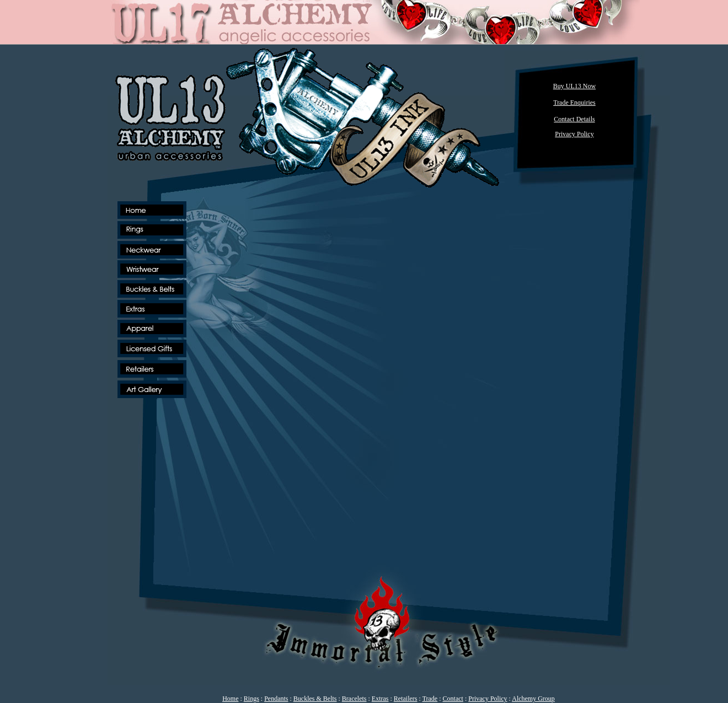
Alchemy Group (533, 699)
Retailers (406, 699)
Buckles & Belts (315, 699)
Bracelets (354, 699)
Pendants (276, 699)
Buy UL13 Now (574, 86)
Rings (251, 699)
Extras (380, 699)
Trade (430, 699)
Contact (453, 699)
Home (230, 699)
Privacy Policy (488, 699)
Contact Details (574, 119)
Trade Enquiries (574, 103)
